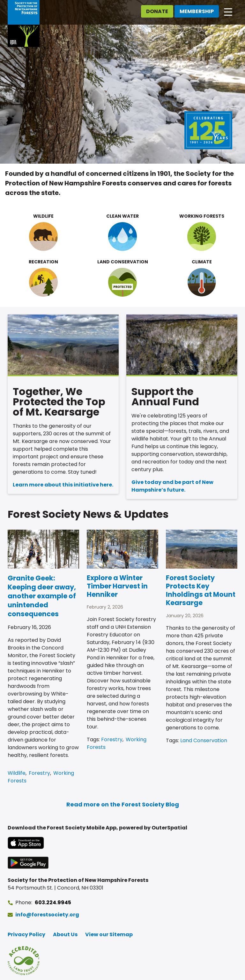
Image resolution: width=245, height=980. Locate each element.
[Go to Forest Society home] (24, 23)
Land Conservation (204, 740)
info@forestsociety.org (47, 915)
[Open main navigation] (228, 12)
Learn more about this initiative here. (63, 485)
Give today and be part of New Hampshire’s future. (172, 486)
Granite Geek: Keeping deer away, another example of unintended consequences (42, 596)
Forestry (39, 773)
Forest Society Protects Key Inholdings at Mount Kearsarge (201, 590)
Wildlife (17, 773)
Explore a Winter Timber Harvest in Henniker (117, 586)
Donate (157, 11)
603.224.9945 (53, 902)
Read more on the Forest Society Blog (123, 804)
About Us (65, 934)
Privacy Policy (26, 934)
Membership (197, 11)
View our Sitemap (109, 934)
